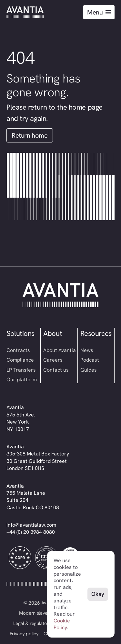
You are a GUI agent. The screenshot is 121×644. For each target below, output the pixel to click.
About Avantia (60, 350)
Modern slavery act (39, 613)
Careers (53, 360)
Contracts (18, 350)
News (87, 350)
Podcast (90, 360)
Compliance (20, 360)
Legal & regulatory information (45, 623)
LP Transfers (21, 370)
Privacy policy (24, 634)
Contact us (56, 370)
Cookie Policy (62, 624)
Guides (89, 370)
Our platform (22, 380)
